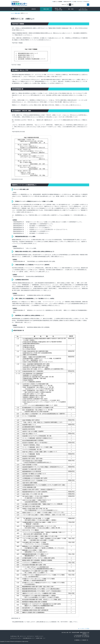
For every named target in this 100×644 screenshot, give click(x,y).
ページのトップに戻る (84, 629)
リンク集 (74, 2)
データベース (83, 9)
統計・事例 (71, 9)
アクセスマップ (86, 2)
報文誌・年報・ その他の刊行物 (58, 9)
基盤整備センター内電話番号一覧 (82, 640)
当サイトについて (40, 636)
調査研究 (34, 9)
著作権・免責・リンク (41, 638)
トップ (12, 13)
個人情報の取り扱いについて (29, 638)
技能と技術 (46, 9)
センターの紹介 (21, 9)
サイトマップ (80, 2)
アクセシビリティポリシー (17, 638)
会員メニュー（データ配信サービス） (58, 2)
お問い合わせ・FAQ (67, 2)
